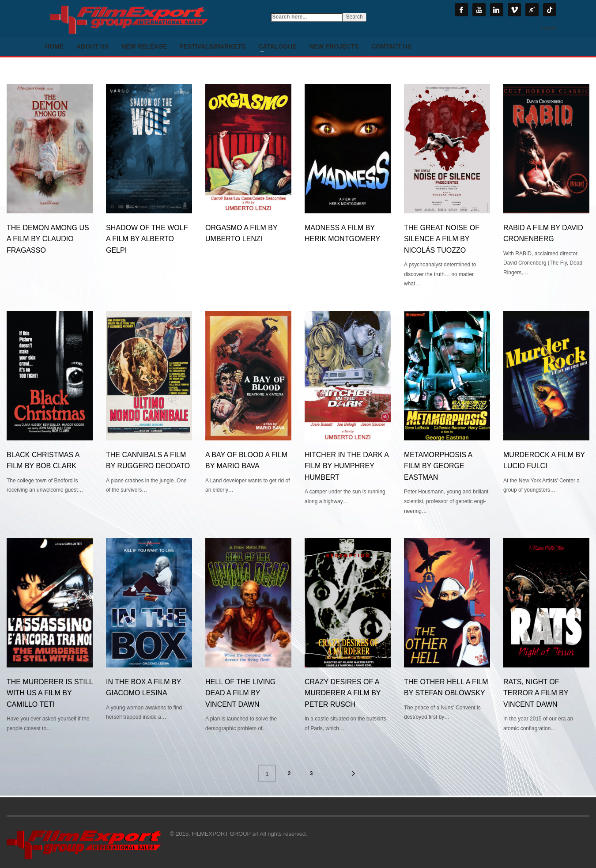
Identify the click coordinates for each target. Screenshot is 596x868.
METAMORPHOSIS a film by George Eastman (438, 466)
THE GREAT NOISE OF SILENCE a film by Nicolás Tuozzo (442, 239)
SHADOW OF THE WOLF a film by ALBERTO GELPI (147, 239)
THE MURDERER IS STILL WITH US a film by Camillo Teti (50, 693)
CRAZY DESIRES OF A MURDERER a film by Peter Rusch (343, 693)
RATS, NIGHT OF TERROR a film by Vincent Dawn (536, 693)
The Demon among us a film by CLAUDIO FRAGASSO (48, 239)
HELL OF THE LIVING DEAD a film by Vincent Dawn (240, 693)
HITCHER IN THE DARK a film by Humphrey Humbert (347, 466)
